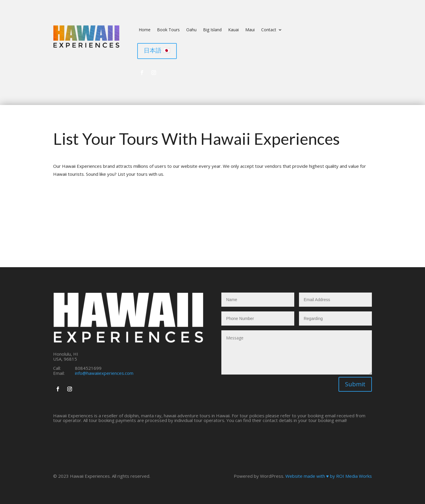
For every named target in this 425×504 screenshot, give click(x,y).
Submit (355, 384)
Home (145, 30)
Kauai (233, 30)
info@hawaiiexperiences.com (104, 373)
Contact (269, 30)
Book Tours (168, 30)
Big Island (212, 30)
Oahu (191, 30)
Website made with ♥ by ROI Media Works (329, 476)
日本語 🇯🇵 (157, 50)
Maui (250, 30)
